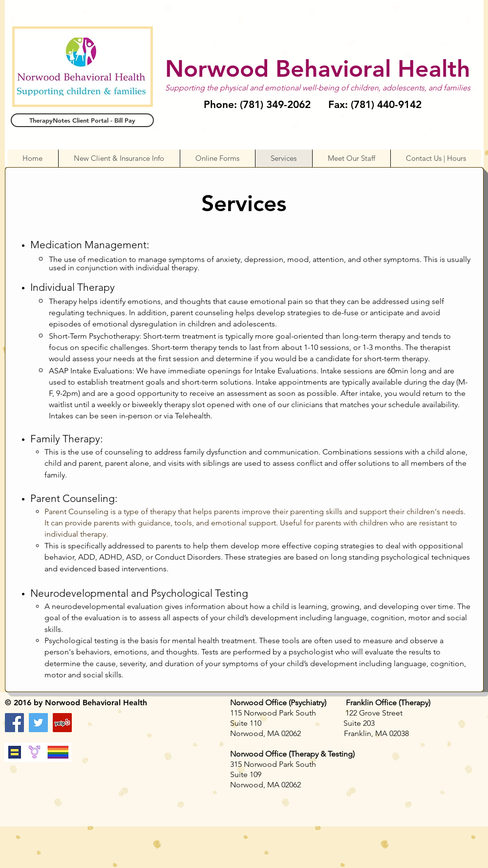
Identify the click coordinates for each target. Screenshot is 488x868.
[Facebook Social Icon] (14, 723)
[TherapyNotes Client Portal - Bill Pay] (82, 120)
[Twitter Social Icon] (38, 723)
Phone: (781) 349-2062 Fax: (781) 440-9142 (313, 104)
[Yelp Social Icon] (62, 723)
